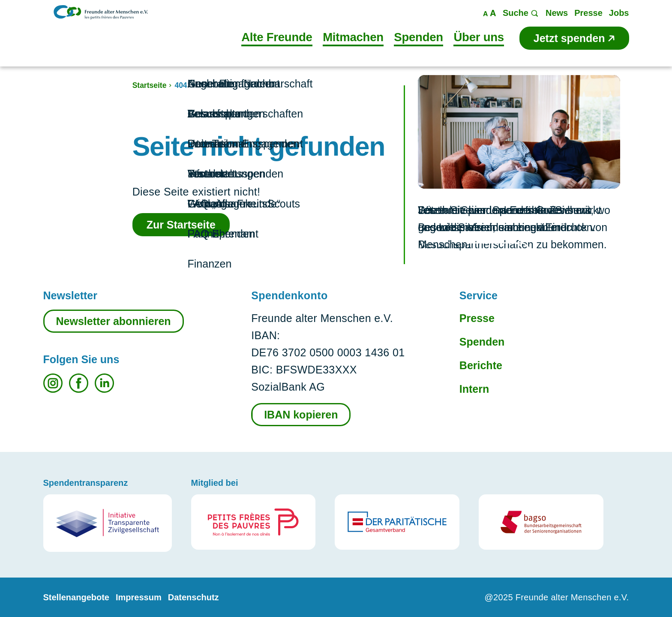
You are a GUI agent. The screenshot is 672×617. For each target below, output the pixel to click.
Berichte (481, 365)
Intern (474, 389)
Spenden (482, 342)
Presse (477, 318)
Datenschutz (193, 597)
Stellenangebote (76, 597)
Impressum (139, 597)
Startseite (150, 85)
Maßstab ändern (490, 13)
